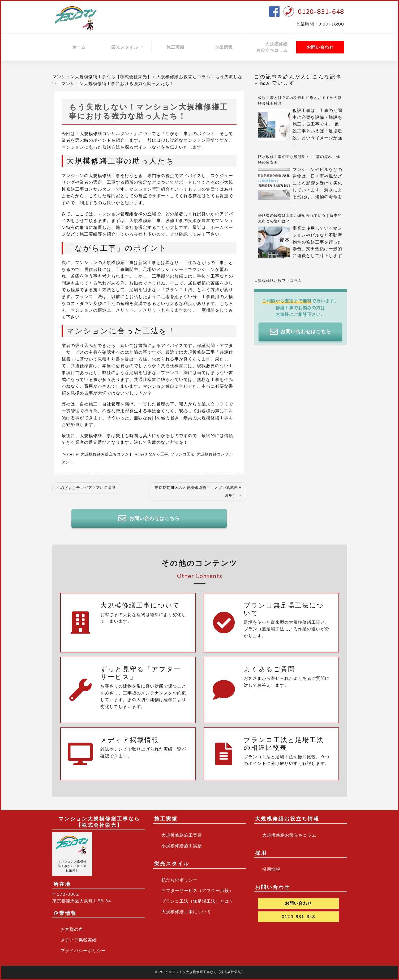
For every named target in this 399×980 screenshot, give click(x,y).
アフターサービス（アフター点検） (198, 891)
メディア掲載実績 (79, 940)
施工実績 (175, 47)
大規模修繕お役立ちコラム (183, 77)
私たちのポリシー (179, 880)
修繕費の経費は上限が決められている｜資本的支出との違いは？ (300, 218)
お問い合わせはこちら (149, 518)
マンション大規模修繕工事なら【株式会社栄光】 (102, 77)
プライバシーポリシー (83, 951)
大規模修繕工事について (186, 912)
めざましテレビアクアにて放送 (88, 488)
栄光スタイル (125, 47)
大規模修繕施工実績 (182, 835)
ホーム (79, 47)
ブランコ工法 (183, 454)
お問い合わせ (320, 47)
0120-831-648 (321, 12)
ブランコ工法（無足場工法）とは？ (198, 901)
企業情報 (224, 47)
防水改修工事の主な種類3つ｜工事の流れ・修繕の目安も (299, 160)
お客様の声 (72, 929)
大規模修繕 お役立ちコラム (276, 47)
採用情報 (271, 869)
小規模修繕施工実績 (182, 846)
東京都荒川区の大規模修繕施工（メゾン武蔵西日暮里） (198, 492)
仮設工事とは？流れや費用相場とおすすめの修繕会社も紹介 (300, 100)
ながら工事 (158, 454)
